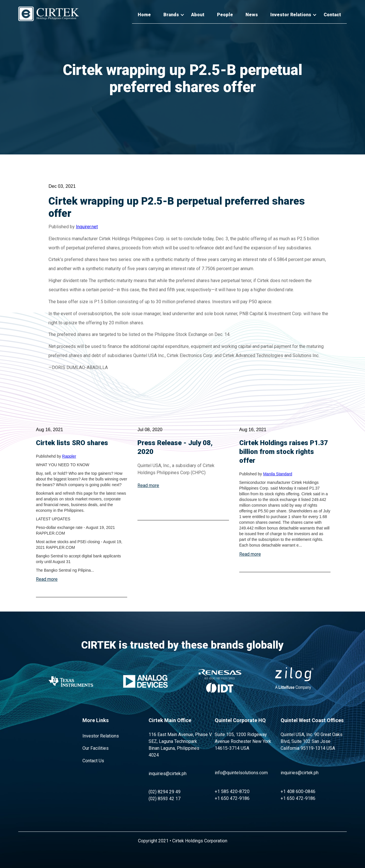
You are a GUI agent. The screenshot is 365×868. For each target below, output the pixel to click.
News (252, 15)
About (198, 15)
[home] (49, 14)
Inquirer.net (87, 227)
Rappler (69, 456)
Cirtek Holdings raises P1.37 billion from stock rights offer (284, 452)
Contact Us (93, 761)
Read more (47, 579)
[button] (171, 15)
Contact (332, 15)
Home (144, 15)
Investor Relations (101, 736)
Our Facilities (96, 748)
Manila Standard (278, 474)
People (225, 15)
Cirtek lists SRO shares (72, 443)
